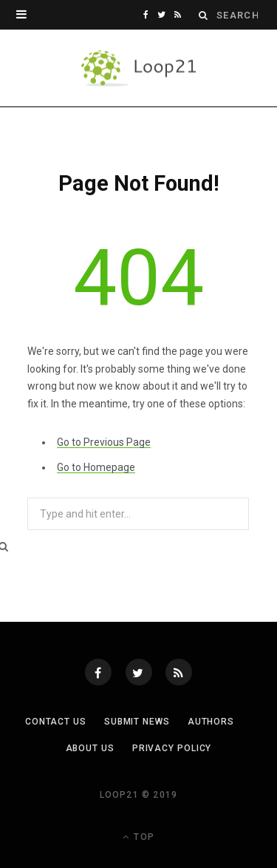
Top (138, 837)
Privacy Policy (172, 748)
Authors (211, 722)
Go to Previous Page (104, 442)
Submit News (137, 722)
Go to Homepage (96, 467)
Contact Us (56, 722)
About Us (90, 748)
